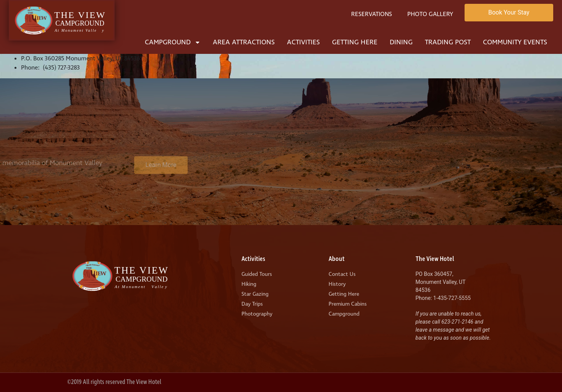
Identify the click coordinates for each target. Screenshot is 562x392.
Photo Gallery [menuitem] (430, 14)
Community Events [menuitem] (515, 42)
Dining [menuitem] (401, 42)
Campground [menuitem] (173, 42)
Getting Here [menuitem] (355, 42)
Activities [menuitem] (303, 42)
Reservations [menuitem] (372, 14)
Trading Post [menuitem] (448, 42)
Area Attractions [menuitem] (244, 42)
